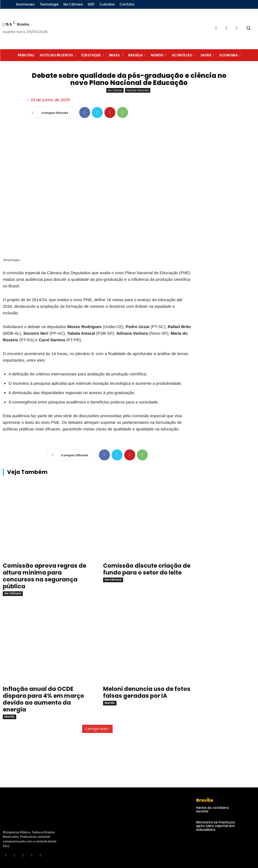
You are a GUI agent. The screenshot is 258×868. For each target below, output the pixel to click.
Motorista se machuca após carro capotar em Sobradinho (216, 826)
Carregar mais (98, 729)
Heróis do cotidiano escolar (213, 809)
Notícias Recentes (138, 90)
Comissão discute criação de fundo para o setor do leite (147, 569)
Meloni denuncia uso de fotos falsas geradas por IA (147, 692)
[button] (248, 28)
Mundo (9, 717)
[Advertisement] (228, 224)
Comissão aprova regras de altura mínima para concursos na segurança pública (45, 576)
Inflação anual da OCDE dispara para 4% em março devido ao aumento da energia (43, 699)
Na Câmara (115, 90)
